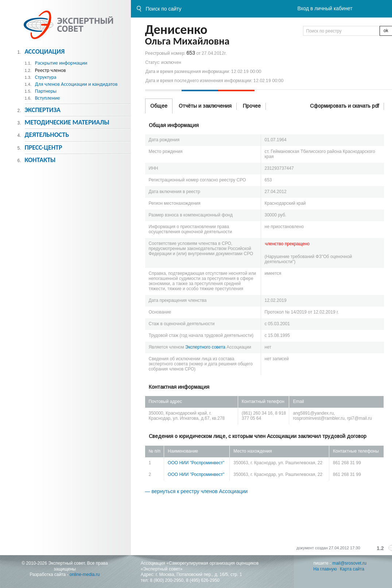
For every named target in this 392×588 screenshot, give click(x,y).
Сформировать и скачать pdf (344, 106)
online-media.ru (85, 574)
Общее (159, 106)
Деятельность (47, 135)
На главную (325, 569)
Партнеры (46, 91)
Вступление (48, 98)
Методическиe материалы (67, 122)
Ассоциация (44, 51)
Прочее (252, 106)
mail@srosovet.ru (349, 563)
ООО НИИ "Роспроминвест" (196, 463)
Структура (46, 77)
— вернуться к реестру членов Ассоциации (197, 491)
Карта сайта (352, 569)
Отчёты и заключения (205, 106)
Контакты (40, 160)
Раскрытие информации (61, 63)
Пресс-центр (43, 147)
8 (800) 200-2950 (167, 580)
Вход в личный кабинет (325, 8)
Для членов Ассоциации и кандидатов (76, 84)
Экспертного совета (205, 347)
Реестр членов (51, 70)
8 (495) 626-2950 (203, 580)
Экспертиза (42, 110)
